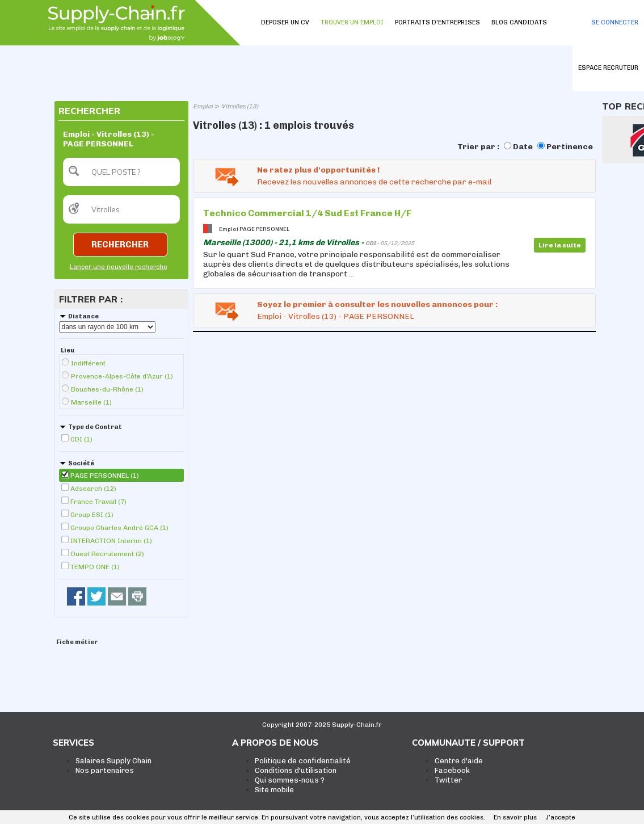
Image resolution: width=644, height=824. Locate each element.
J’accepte (560, 817)
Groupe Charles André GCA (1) (119, 528)
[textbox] (121, 172)
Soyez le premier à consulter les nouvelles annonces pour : (377, 304)
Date (523, 147)
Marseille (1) (91, 402)
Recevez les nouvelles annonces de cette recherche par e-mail (374, 182)
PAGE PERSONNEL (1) (105, 476)
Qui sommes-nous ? (290, 780)
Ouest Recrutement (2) (107, 554)
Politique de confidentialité (303, 761)
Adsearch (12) (93, 489)
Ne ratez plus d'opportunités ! (318, 170)
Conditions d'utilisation (296, 770)
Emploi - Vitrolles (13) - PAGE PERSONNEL (336, 316)
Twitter (448, 780)
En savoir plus (515, 817)
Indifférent (88, 363)
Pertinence (570, 147)
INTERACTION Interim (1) (111, 541)
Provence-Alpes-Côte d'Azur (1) (122, 376)
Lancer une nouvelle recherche (119, 267)
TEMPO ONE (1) (95, 567)
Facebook (452, 770)
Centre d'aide (459, 761)
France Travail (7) (98, 502)
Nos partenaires (105, 770)
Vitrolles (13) (240, 106)
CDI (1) (81, 439)
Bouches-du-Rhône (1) (107, 389)
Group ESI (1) (92, 515)
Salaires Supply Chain (113, 761)
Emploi (203, 106)
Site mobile (274, 790)
